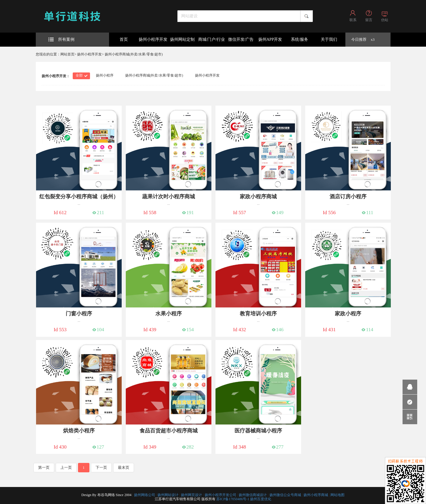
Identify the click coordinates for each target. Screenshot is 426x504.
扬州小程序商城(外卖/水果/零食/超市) (134, 54)
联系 (353, 20)
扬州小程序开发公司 (220, 495)
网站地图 (337, 495)
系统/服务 (300, 39)
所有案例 (61, 39)
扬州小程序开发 (153, 39)
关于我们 (329, 39)
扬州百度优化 (261, 499)
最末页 (124, 467)
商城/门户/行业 (212, 39)
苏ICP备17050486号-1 (233, 499)
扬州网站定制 (182, 39)
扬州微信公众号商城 (285, 495)
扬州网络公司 (145, 495)
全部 (79, 75)
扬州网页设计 (191, 495)
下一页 (101, 467)
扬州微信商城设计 (253, 495)
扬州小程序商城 (316, 495)
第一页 (44, 467)
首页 (124, 39)
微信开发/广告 (241, 39)
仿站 (385, 20)
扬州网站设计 (168, 495)
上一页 (66, 467)
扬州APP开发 (270, 39)
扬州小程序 (105, 75)
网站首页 (67, 54)
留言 (369, 20)
